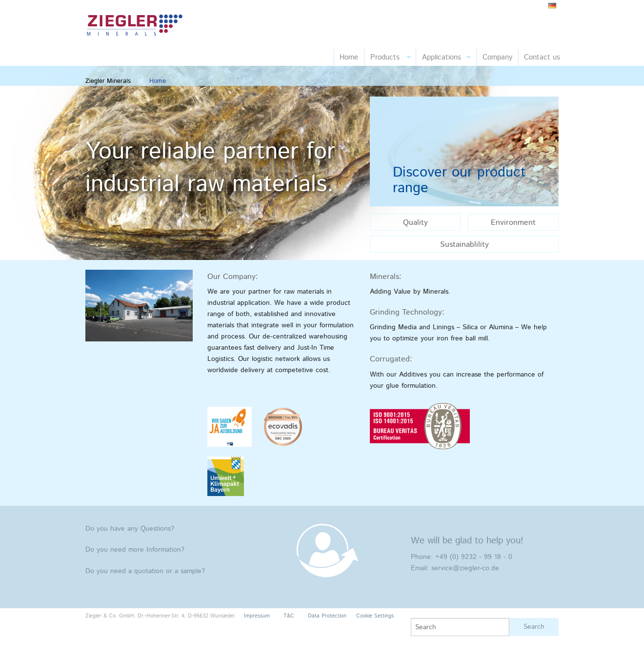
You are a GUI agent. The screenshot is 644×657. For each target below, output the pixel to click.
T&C (289, 616)
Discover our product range (459, 180)
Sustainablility (464, 245)
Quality (415, 223)
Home (349, 57)
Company (497, 57)
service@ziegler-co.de (465, 568)
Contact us (542, 57)
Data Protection (327, 616)
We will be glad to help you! (467, 541)
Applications (442, 57)
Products (385, 57)
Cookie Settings (375, 616)
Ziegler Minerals (108, 81)
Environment (513, 223)
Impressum (257, 616)
